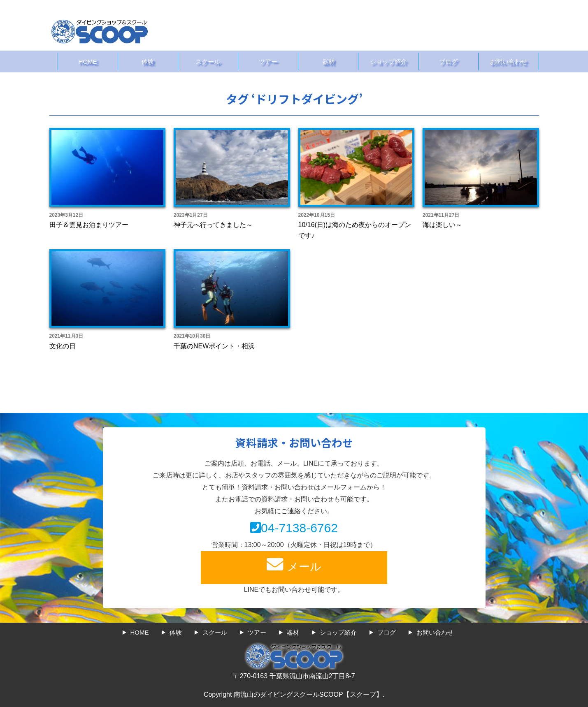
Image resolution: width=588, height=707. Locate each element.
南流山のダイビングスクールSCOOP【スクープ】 (308, 694)
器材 (328, 61)
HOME (88, 61)
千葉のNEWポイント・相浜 (214, 346)
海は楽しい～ (442, 225)
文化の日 (63, 346)
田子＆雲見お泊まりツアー (89, 225)
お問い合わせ (509, 61)
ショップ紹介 (388, 61)
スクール (208, 61)
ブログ (448, 61)
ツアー (268, 61)
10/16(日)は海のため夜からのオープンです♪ (355, 230)
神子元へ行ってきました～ (213, 225)
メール (294, 564)
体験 (148, 61)
